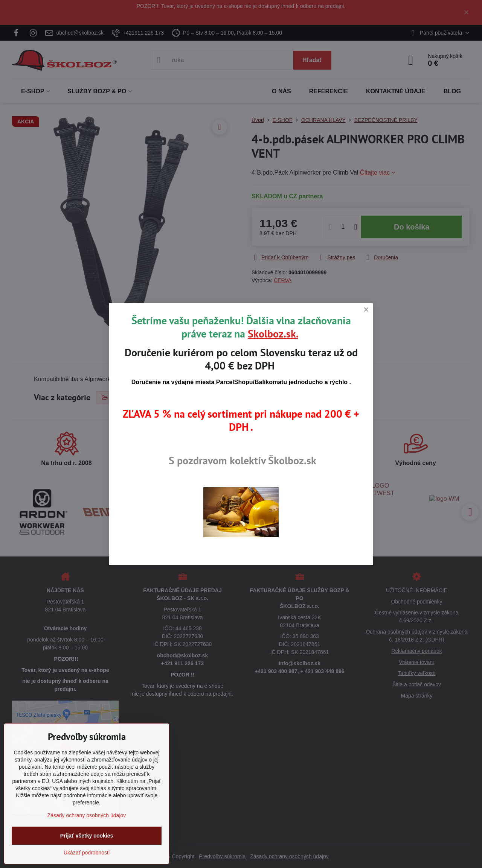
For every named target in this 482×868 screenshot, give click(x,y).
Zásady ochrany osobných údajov (87, 815)
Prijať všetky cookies (87, 836)
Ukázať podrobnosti (87, 853)
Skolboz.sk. (273, 334)
